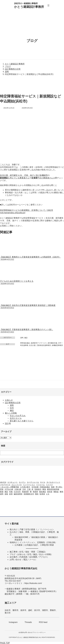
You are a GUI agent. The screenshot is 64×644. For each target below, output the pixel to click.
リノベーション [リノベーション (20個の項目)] (29, 485)
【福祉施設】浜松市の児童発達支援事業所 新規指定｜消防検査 (28, 305)
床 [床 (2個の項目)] (32, 489)
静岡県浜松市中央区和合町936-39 (20, 578)
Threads (28, 622)
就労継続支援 (52, 343)
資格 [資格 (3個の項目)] (6, 494)
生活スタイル (16, 418)
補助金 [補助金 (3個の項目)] (56, 492)
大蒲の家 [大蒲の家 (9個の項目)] (18, 489)
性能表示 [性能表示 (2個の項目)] (38, 489)
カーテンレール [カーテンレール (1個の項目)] (33, 482)
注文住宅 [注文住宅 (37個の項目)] (17, 492)
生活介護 (32, 345)
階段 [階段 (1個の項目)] (37, 494)
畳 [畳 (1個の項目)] (31, 492)
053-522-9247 (15, 581)
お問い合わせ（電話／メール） (23, 560)
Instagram (13, 622)
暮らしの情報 (11, 413)
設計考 (8, 423)
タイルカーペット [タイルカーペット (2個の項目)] (53, 482)
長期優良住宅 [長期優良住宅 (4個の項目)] (29, 494)
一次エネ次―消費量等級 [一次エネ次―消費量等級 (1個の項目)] (9, 487)
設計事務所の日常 (13, 403)
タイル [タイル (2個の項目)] (43, 482)
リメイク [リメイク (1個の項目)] (49, 485)
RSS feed (43, 622)
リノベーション (47, 529)
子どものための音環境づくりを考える (17, 281)
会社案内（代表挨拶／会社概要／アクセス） (29, 557)
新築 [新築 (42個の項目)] (2, 492)
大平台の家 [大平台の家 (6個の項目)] (9, 489)
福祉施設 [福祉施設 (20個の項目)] (43, 492)
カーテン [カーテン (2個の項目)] (22, 482)
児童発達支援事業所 (44, 345)
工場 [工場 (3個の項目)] (29, 489)
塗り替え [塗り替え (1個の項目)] (59, 487)
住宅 (12, 408)
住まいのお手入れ (18, 416)
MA (38, 578)
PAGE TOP (5, 643)
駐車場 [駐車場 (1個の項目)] (42, 494)
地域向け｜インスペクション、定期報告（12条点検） (33, 542)
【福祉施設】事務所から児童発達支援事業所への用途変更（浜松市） (30, 257)
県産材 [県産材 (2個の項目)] (35, 492)
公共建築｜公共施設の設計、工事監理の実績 (34, 545)
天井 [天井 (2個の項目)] (24, 489)
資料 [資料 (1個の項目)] (2, 494)
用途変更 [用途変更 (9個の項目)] (25, 492)
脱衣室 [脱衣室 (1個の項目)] (50, 492)
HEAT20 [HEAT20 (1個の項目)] (3, 482)
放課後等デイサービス (39, 343)
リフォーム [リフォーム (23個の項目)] (40, 485)
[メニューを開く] (48, 5)
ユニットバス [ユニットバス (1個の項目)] (17, 485)
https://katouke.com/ (33, 583)
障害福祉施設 (25, 343)
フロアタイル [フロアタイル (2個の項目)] (5, 485)
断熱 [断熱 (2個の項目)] (44, 489)
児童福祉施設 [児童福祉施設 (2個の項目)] (45, 487)
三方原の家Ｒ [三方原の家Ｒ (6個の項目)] (25, 487)
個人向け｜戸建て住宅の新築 (22, 529)
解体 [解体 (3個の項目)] (62, 492)
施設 (26, 338)
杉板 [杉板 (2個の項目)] (11, 492)
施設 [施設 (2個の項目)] (6, 492)
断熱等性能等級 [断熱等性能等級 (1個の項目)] (53, 489)
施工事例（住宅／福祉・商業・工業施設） (28, 552)
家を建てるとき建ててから (22, 421)
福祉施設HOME (21, 537)
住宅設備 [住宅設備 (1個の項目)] (35, 487)
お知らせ (9, 400)
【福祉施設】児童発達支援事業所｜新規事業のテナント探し (27, 330)
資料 (22, 338)
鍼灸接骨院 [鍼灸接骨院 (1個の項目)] (18, 494)
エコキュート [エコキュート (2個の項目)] (13, 482)
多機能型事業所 (57, 345)
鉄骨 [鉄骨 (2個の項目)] (11, 494)
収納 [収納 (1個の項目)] (53, 487)
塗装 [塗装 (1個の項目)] (2, 489)
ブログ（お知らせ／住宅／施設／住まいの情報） (31, 554)
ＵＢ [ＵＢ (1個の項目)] (48, 494)
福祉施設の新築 (38, 537)
